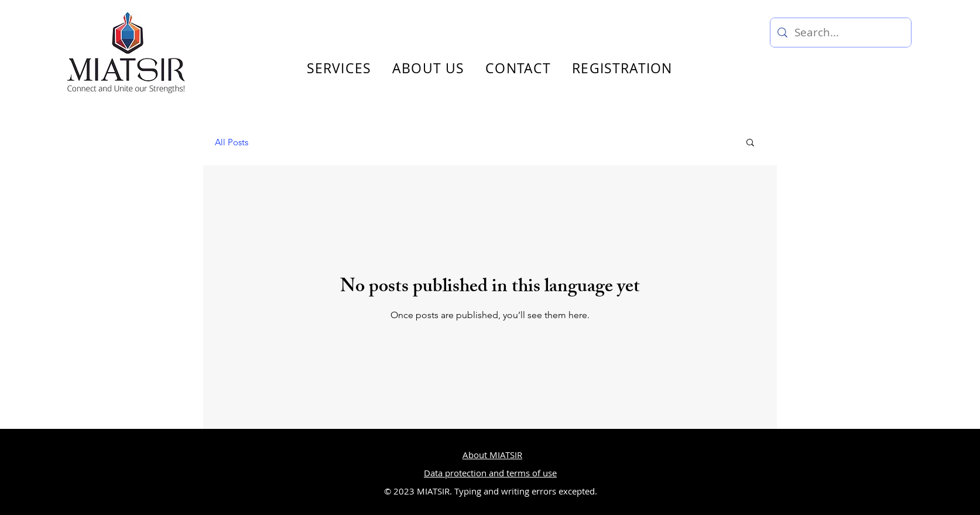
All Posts (232, 142)
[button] (750, 143)
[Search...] (840, 33)
